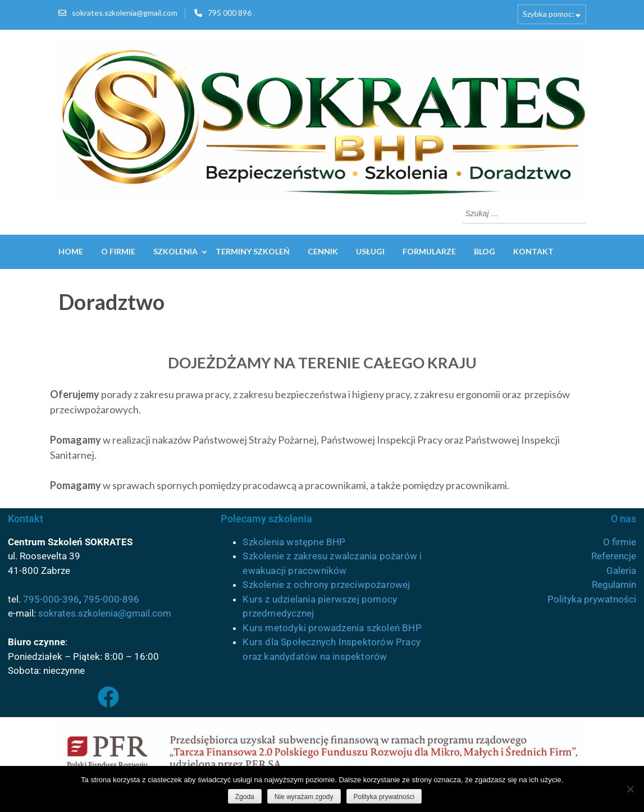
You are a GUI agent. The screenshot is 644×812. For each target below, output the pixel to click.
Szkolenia (175, 251)
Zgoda (245, 797)
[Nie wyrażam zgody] (630, 789)
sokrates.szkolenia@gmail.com (125, 13)
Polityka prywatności (592, 599)
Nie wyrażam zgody (304, 797)
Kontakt (533, 251)
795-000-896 (111, 599)
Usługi (370, 251)
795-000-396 (51, 599)
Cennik (323, 251)
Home (71, 251)
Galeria (621, 571)
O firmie (118, 251)
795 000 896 (230, 13)
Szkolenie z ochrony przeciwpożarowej (326, 585)
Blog (485, 251)
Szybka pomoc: (549, 14)
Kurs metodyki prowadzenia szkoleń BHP (332, 628)
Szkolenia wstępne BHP (294, 542)
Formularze (429, 251)
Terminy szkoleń (253, 251)
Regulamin (614, 585)
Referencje (614, 556)
